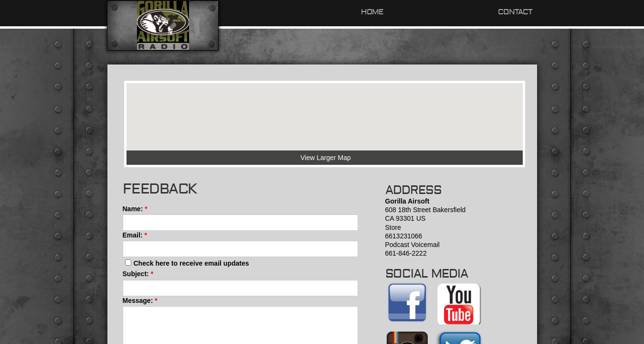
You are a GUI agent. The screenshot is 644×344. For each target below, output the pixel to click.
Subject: (138, 274)
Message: (140, 301)
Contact (515, 12)
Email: (135, 235)
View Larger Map (326, 158)
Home (372, 12)
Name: (135, 209)
